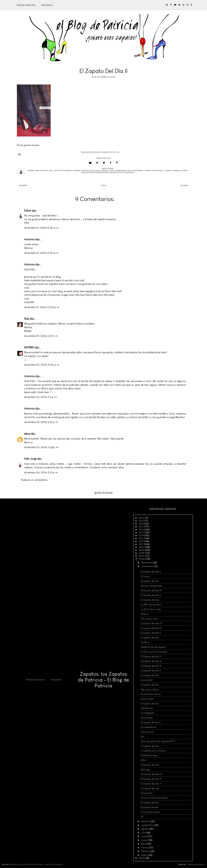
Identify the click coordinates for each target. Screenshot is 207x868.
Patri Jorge (30, 459)
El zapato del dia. (150, 803)
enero (145, 855)
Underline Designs (196, 865)
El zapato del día (150, 581)
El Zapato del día (150, 600)
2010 (142, 547)
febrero (146, 851)
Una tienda (147, 718)
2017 (141, 527)
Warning (145, 770)
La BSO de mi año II (151, 605)
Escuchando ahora (151, 694)
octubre (146, 821)
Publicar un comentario (34, 480)
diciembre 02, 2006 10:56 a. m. (42, 365)
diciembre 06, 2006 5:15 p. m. (41, 472)
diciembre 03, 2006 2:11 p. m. (41, 397)
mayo (145, 840)
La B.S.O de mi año (151, 609)
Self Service (147, 708)
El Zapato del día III (151, 666)
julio (144, 833)
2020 (142, 518)
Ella (143, 737)
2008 (142, 553)
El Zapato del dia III (151, 590)
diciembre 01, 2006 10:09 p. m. (42, 307)
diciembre (147, 563)
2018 (142, 524)
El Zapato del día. (150, 765)
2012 (141, 541)
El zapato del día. (150, 685)
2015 (142, 532)
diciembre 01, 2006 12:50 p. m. (42, 253)
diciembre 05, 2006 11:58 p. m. (42, 447)
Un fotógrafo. (148, 713)
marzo (145, 848)
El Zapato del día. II (151, 784)
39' (142, 817)
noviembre (147, 566)
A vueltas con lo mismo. (153, 751)
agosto (145, 829)
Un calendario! (149, 727)
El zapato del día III (151, 628)
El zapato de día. (150, 807)
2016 (142, 530)
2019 (142, 521)
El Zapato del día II (151, 572)
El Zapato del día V (151, 656)
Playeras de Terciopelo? (154, 647)
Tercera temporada (151, 586)
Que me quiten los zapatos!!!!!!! (158, 741)
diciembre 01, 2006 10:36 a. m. (42, 228)
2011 (141, 544)
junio (144, 836)
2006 (142, 559)
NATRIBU (29, 347)
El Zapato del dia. (150, 746)
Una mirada (147, 699)
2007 (142, 556)
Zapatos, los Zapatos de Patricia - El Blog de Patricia (103, 680)
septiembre (148, 825)
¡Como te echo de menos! (155, 798)
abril (144, 844)
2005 (142, 858)
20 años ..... (147, 576)
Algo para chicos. (150, 689)
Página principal (26, 5)
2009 (142, 550)
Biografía (47, 5)
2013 (142, 538)
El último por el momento (154, 652)
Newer (23, 186)
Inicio (104, 186)
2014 (141, 535)
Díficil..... (145, 760)
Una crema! (147, 732)
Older (184, 186)
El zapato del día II (151, 722)
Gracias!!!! (147, 793)
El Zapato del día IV (151, 623)
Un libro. (145, 642)
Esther (28, 211)
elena (27, 434)
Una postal (147, 680)
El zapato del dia (150, 638)
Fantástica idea (149, 755)
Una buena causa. (151, 812)
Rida (27, 319)
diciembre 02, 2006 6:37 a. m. (41, 336)
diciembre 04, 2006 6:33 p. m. (41, 422)
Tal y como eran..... (151, 619)
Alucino (145, 614)
